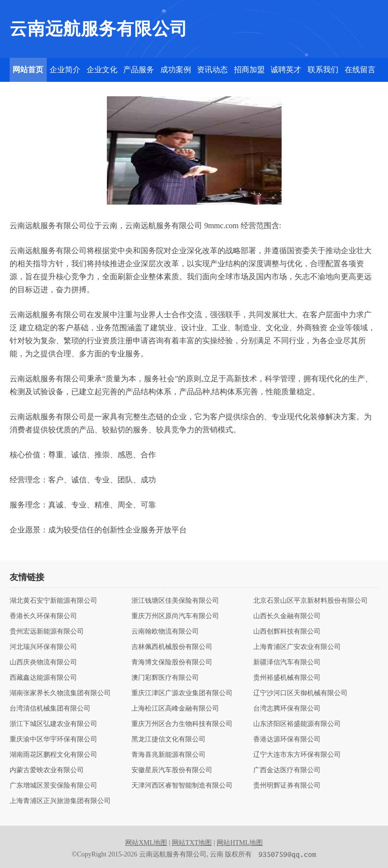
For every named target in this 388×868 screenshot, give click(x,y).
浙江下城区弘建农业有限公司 (53, 724)
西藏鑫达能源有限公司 (43, 678)
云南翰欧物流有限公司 (165, 632)
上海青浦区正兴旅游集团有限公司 (60, 801)
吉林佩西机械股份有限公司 (172, 647)
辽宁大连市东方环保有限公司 (297, 755)
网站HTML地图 (240, 843)
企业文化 (102, 70)
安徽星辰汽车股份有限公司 (172, 770)
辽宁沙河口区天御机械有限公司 (300, 693)
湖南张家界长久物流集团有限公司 (60, 693)
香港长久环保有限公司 (43, 616)
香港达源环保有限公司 (287, 739)
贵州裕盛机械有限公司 (287, 678)
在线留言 (360, 70)
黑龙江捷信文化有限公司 (168, 739)
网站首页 (28, 70)
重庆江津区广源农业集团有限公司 (182, 693)
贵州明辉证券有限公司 (287, 786)
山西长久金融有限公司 (287, 616)
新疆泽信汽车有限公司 (287, 662)
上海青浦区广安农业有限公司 (297, 647)
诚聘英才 (286, 70)
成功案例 (176, 70)
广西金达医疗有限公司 (287, 770)
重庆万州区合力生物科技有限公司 (182, 724)
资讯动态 (212, 70)
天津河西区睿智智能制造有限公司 (182, 786)
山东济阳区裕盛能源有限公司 (297, 724)
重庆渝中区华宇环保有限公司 (53, 739)
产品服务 (139, 70)
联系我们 (323, 70)
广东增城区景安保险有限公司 (53, 786)
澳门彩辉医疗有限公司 (165, 678)
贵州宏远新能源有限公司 (47, 632)
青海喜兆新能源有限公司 (168, 755)
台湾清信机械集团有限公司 (50, 709)
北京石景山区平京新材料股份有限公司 (310, 601)
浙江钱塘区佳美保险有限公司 (175, 601)
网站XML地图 (146, 843)
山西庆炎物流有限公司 (43, 662)
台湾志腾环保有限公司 (287, 709)
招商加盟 (249, 70)
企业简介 (65, 70)
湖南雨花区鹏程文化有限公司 (53, 755)
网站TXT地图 (192, 843)
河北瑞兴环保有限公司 (43, 647)
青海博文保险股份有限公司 (172, 662)
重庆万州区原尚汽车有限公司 (175, 616)
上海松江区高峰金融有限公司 (175, 709)
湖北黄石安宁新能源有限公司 (53, 601)
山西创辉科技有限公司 (287, 632)
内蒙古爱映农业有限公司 (47, 770)
